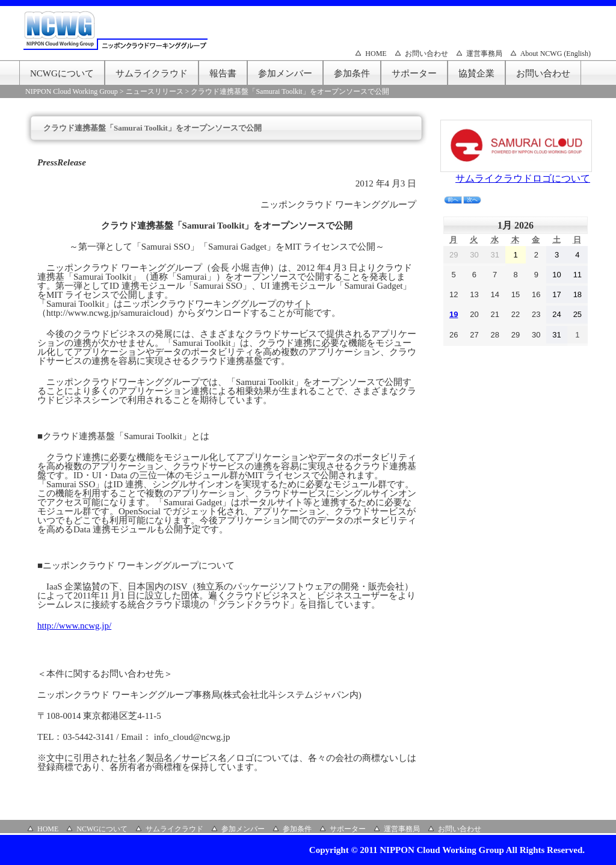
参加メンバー (285, 73)
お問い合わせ (427, 54)
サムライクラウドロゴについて (523, 178)
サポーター (414, 73)
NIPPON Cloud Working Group (72, 91)
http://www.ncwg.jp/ (74, 626)
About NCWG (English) (556, 54)
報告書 (223, 73)
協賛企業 (476, 73)
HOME (376, 54)
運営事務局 (484, 54)
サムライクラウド (152, 73)
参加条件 (352, 73)
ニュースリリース (155, 91)
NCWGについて (62, 73)
